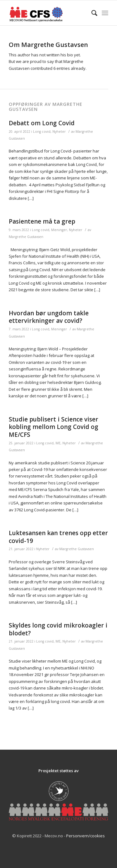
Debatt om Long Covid (42, 123)
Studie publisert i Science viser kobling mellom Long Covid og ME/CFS (54, 427)
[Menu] (105, 13)
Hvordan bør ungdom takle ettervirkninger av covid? (49, 317)
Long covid (42, 132)
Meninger (59, 230)
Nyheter (59, 132)
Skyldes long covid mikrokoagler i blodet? (58, 629)
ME (58, 443)
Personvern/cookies (85, 836)
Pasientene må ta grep (42, 221)
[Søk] (91, 13)
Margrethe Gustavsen (26, 237)
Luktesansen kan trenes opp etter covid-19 (58, 537)
